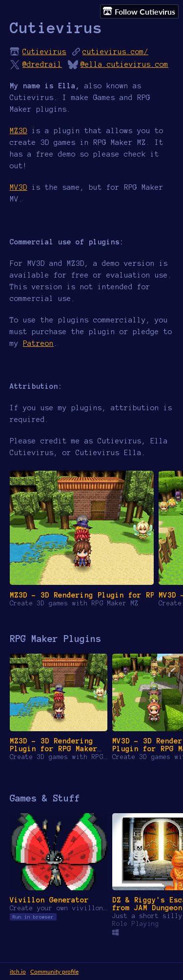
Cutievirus (44, 52)
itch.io (18, 971)
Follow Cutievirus (139, 11)
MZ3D (19, 131)
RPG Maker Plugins (55, 639)
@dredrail (42, 64)
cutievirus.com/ (115, 52)
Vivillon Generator (49, 900)
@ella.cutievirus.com (124, 64)
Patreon (38, 343)
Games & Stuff (45, 798)
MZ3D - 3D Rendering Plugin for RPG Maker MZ (54, 749)
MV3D (19, 187)
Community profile (54, 971)
